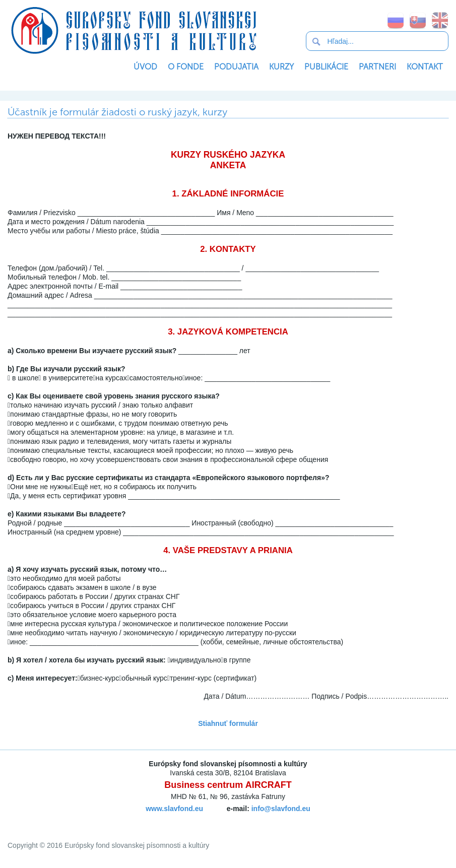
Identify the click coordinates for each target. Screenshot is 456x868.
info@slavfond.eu (281, 809)
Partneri (377, 67)
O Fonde (186, 67)
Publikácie (326, 67)
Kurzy (281, 67)
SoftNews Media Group (246, 820)
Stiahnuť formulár (228, 723)
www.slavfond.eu (174, 809)
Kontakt (425, 67)
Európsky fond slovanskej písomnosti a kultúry (134, 30)
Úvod (145, 67)
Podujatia (236, 67)
